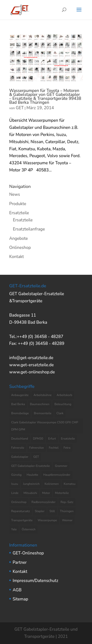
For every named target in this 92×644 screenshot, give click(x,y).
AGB (17, 590)
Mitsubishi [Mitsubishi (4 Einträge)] (30, 493)
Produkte (18, 204)
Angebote (19, 238)
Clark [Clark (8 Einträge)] (60, 413)
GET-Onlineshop (28, 553)
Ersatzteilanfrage (29, 229)
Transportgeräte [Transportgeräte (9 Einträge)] (22, 520)
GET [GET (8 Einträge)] (36, 457)
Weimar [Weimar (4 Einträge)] (67, 520)
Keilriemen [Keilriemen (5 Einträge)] (52, 484)
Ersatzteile (19, 213)
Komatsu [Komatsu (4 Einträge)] (70, 484)
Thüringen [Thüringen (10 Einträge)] (67, 511)
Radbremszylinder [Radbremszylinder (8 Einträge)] (43, 502)
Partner (20, 562)
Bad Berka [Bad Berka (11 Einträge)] (18, 404)
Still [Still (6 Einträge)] (52, 511)
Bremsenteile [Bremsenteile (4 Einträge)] (43, 413)
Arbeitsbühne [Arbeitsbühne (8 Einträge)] (43, 395)
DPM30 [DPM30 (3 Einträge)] (38, 439)
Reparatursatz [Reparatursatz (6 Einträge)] (21, 511)
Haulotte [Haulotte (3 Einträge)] (32, 475)
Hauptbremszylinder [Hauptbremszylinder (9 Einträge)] (57, 475)
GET (20, 108)
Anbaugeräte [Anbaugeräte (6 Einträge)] (20, 395)
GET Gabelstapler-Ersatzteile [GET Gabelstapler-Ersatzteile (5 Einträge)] (31, 466)
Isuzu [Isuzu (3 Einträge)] (15, 484)
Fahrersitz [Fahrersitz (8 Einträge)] (18, 448)
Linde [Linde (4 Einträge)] (15, 493)
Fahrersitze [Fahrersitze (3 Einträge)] (37, 448)
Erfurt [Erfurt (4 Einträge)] (52, 439)
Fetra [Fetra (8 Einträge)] (67, 448)
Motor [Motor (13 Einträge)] (46, 493)
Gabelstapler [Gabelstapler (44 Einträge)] (20, 457)
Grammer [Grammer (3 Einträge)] (61, 466)
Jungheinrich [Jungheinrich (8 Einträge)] (31, 484)
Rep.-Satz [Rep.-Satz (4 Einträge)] (67, 502)
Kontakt (17, 257)
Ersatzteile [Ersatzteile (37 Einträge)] (68, 439)
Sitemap (20, 599)
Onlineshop (20, 248)
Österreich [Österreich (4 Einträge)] (29, 529)
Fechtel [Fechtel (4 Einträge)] (54, 448)
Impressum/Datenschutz (36, 581)
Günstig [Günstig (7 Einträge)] (16, 475)
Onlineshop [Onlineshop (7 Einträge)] (19, 502)
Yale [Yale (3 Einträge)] (14, 529)
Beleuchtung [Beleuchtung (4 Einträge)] (63, 404)
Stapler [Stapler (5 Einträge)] (40, 511)
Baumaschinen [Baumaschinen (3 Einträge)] (40, 404)
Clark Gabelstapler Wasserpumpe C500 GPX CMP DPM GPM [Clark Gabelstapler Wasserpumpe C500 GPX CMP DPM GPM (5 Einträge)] (45, 426)
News (15, 194)
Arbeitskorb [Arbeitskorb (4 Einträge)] (65, 395)
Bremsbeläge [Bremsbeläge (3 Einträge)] (20, 413)
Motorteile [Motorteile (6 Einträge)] (62, 493)
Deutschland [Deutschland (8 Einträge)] (20, 439)
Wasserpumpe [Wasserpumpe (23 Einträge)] (47, 520)
